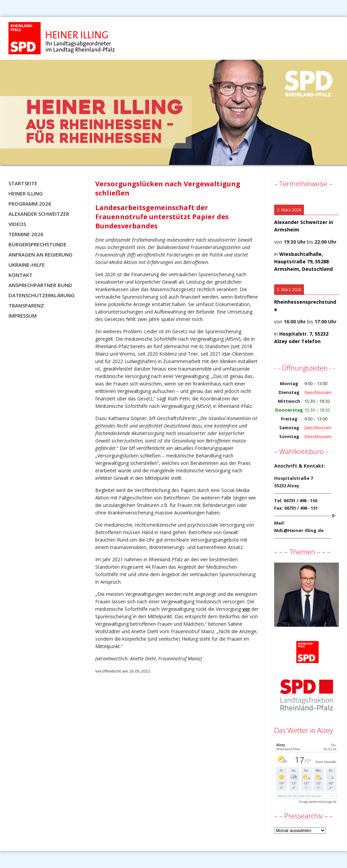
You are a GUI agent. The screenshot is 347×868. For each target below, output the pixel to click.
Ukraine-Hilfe (27, 265)
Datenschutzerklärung (42, 295)
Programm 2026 (30, 204)
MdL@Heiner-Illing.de (299, 530)
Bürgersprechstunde (37, 244)
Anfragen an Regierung (40, 254)
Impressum (23, 316)
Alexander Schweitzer (39, 214)
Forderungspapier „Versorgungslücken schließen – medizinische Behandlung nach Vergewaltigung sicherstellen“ (164, 456)
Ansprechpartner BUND (40, 285)
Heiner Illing (26, 193)
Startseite (23, 183)
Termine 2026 (26, 234)
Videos (17, 224)
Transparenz (26, 305)
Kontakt (21, 275)
